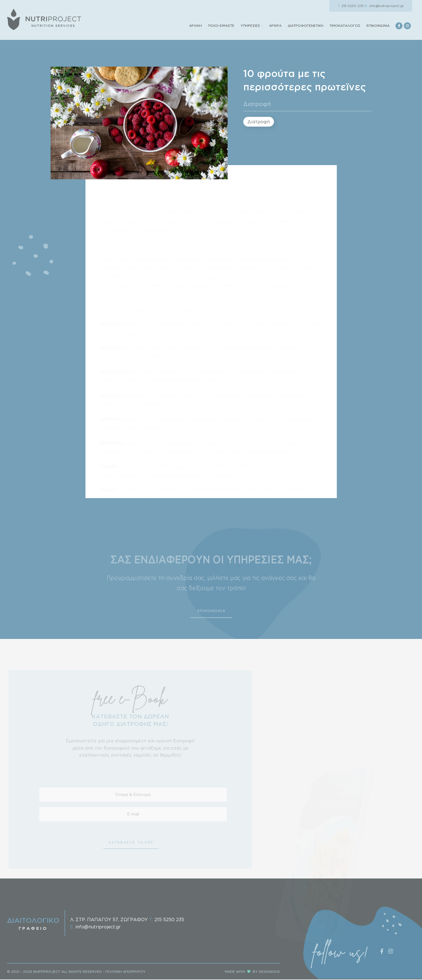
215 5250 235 (351, 6)
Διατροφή (257, 105)
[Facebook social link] (399, 26)
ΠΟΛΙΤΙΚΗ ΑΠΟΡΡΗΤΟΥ (125, 972)
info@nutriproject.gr (384, 6)
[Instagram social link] (407, 26)
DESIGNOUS (269, 972)
